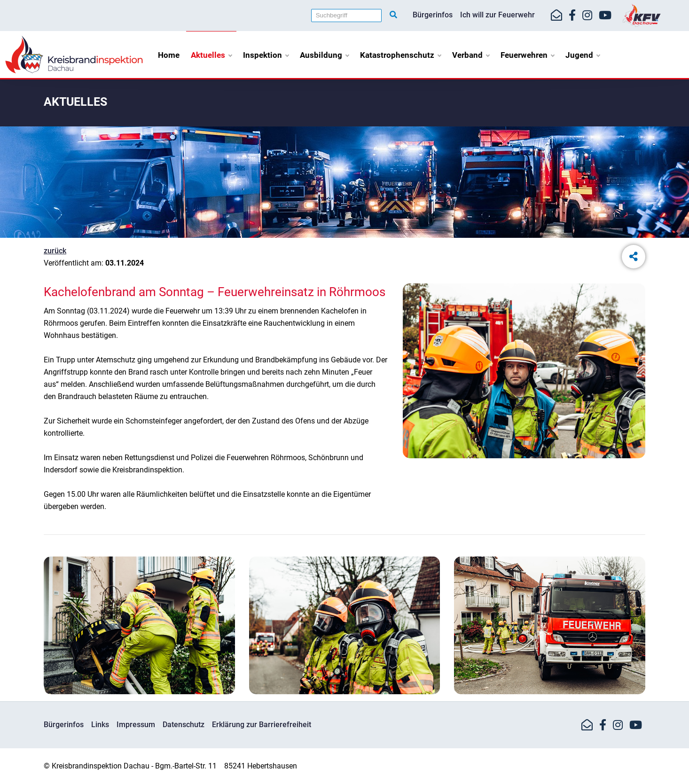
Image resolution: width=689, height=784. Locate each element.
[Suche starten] (393, 15)
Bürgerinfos (433, 15)
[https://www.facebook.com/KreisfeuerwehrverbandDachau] (572, 16)
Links (100, 725)
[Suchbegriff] (346, 16)
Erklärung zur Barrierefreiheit (262, 725)
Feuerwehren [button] (527, 55)
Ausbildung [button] (324, 55)
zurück (55, 251)
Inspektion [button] (266, 55)
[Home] (74, 54)
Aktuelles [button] (211, 55)
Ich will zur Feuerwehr (497, 15)
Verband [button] (471, 55)
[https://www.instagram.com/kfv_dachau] (587, 16)
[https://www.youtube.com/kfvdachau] (605, 16)
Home (169, 55)
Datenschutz (184, 725)
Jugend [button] (583, 55)
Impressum (136, 725)
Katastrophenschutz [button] (400, 55)
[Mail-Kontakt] (556, 16)
